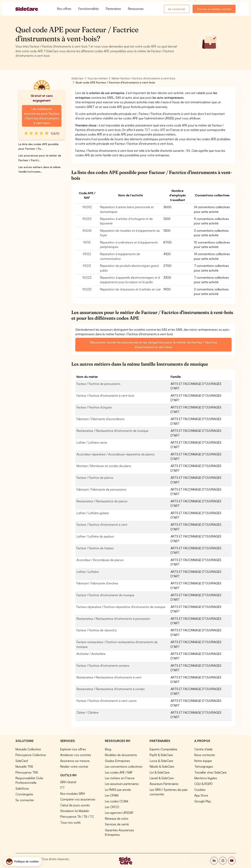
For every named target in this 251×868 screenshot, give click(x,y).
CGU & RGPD (203, 784)
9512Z (87, 254)
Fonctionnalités (89, 9)
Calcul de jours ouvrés (75, 805)
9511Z (87, 242)
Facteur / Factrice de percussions (98, 384)
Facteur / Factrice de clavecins (97, 630)
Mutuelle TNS (24, 766)
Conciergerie (24, 794)
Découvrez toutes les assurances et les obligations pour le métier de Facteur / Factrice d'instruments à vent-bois (153, 345)
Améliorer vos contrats (76, 755)
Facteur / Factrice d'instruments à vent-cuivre (107, 701)
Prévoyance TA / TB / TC (77, 817)
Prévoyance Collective (31, 755)
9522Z (87, 277)
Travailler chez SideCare (211, 772)
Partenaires (113, 9)
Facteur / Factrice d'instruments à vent (102, 525)
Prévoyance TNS (27, 772)
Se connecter (177, 9)
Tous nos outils (70, 822)
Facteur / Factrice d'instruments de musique (105, 595)
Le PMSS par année (118, 790)
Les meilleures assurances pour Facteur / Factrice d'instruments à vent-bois (42, 116)
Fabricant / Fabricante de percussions (101, 489)
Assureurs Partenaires (164, 784)
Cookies (200, 790)
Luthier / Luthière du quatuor (95, 536)
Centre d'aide (203, 749)
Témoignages (204, 766)
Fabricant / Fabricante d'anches (97, 583)
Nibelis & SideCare (162, 766)
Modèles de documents (121, 755)
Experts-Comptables (163, 749)
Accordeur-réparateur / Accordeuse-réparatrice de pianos (115, 454)
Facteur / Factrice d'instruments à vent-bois (105, 396)
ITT (62, 788)
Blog (108, 749)
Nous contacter (205, 755)
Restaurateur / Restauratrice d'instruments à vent (109, 677)
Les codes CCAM (116, 801)
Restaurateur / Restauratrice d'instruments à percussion (113, 619)
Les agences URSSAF (119, 813)
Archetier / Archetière (91, 654)
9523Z (87, 289)
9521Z (87, 266)
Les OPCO (112, 807)
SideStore (22, 788)
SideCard (22, 761)
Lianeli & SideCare (162, 778)
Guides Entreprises (117, 761)
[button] (22, 862)
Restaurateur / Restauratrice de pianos (102, 501)
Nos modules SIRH (73, 794)
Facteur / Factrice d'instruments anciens (103, 666)
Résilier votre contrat (74, 766)
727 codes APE (155, 130)
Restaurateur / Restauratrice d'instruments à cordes (111, 689)
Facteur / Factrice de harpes (95, 548)
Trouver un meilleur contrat (214, 9)
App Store (201, 795)
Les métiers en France (120, 778)
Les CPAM (112, 795)
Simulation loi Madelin (75, 811)
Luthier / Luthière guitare (93, 513)
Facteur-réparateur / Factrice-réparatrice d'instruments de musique (121, 607)
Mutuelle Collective (28, 749)
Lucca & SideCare (161, 761)
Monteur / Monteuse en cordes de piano (104, 466)
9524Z (87, 231)
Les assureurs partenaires (122, 784)
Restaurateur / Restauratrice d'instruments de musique (112, 431)
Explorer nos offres (73, 749)
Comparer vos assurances (78, 799)
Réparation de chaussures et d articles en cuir (130, 289)
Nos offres (64, 9)
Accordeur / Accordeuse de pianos (100, 560)
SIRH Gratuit (68, 782)
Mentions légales (206, 778)
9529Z (87, 207)
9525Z (87, 219)
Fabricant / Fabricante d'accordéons (100, 419)
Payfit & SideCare (161, 755)
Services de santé (117, 824)
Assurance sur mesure (75, 761)
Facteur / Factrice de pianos (95, 478)
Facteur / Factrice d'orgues (94, 407)
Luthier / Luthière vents (92, 442)
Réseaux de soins (117, 819)
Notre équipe (203, 761)
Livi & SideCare (160, 772)
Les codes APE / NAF (119, 772)
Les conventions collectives (124, 766)
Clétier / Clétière (87, 712)
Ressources (136, 9)
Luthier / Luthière (88, 572)
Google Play (203, 801)
